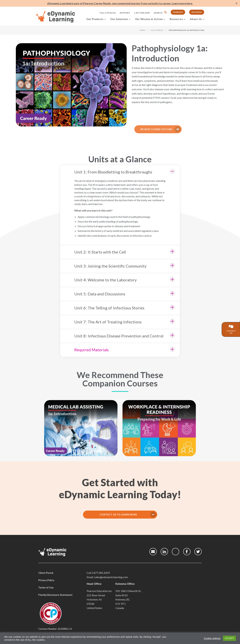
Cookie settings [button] (212, 638)
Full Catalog (108, 13)
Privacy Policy (46, 580)
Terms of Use (46, 587)
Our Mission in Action (149, 19)
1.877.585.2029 (142, 13)
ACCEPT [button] (229, 638)
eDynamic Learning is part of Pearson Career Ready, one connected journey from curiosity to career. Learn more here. (120, 3)
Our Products (95, 19)
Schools (197, 12)
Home (142, 30)
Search (158, 13)
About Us (196, 19)
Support (125, 13)
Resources (176, 19)
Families (178, 12)
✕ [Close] (236, 3)
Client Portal (46, 573)
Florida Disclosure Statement (55, 595)
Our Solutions (119, 19)
